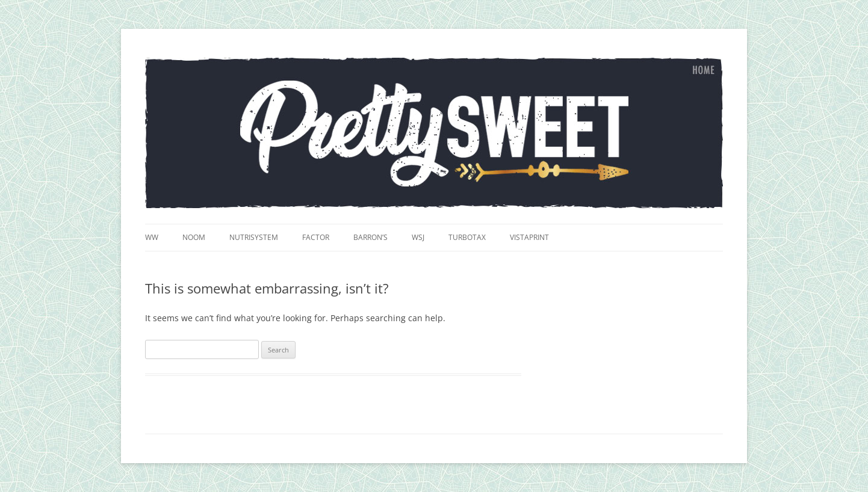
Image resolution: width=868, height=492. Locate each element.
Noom (194, 237)
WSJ (418, 237)
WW (152, 237)
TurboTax (467, 237)
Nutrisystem (254, 237)
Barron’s (370, 237)
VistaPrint (529, 237)
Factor (316, 237)
